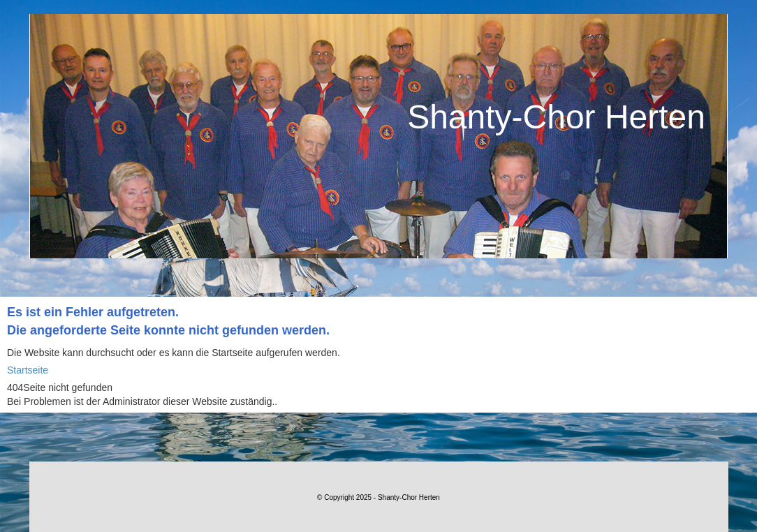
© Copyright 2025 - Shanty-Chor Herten (378, 497)
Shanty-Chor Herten (556, 117)
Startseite (28, 370)
